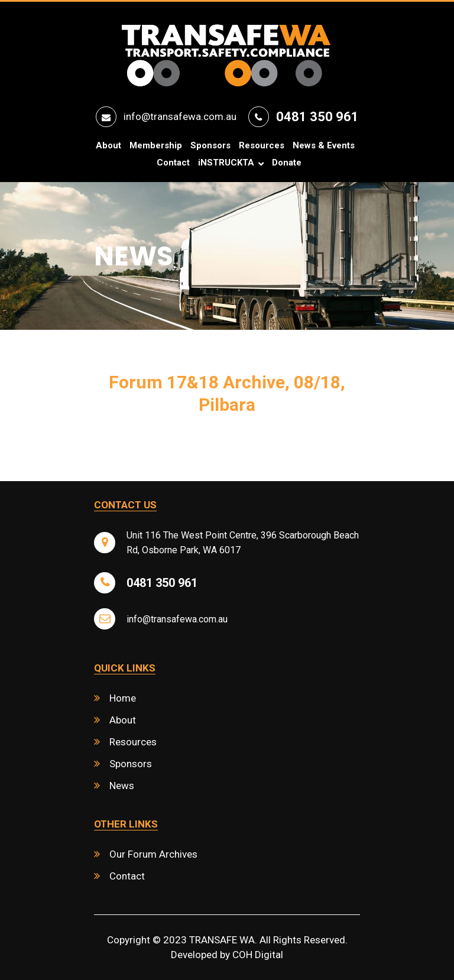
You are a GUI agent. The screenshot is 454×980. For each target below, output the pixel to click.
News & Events (324, 146)
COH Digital (258, 955)
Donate (287, 163)
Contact (173, 163)
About (108, 146)
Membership (156, 146)
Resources (262, 146)
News (122, 786)
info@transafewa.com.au (180, 116)
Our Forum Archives (153, 854)
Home (123, 698)
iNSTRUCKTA (226, 163)
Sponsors (210, 146)
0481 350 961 (317, 117)
